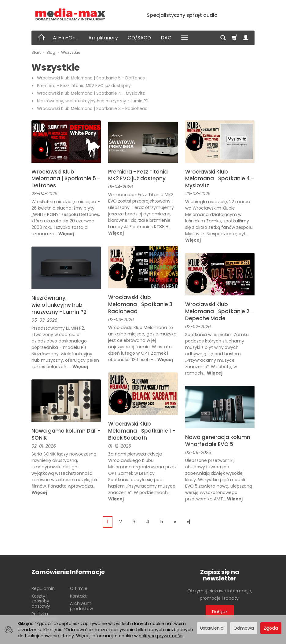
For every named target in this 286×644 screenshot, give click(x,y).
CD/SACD (139, 38)
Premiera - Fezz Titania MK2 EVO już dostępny (84, 86)
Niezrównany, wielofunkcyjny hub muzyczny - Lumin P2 (93, 101)
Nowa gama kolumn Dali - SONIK (66, 434)
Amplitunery (103, 38)
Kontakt (78, 596)
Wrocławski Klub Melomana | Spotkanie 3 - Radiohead (92, 109)
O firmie (79, 588)
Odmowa (244, 628)
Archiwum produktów (81, 606)
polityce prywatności (161, 636)
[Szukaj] (223, 38)
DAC (166, 38)
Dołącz (220, 611)
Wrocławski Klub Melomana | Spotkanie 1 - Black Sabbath (142, 431)
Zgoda (271, 628)
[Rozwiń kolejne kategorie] (185, 38)
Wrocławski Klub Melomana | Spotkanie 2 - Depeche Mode (219, 311)
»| (189, 522)
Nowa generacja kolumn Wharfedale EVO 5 (218, 441)
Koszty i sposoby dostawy (41, 601)
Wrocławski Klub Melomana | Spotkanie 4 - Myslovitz (91, 93)
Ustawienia (212, 628)
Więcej (66, 234)
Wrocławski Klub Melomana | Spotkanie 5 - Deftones (91, 78)
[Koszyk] (234, 38)
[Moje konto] (246, 38)
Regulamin (43, 588)
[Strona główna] (70, 15)
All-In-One (66, 38)
